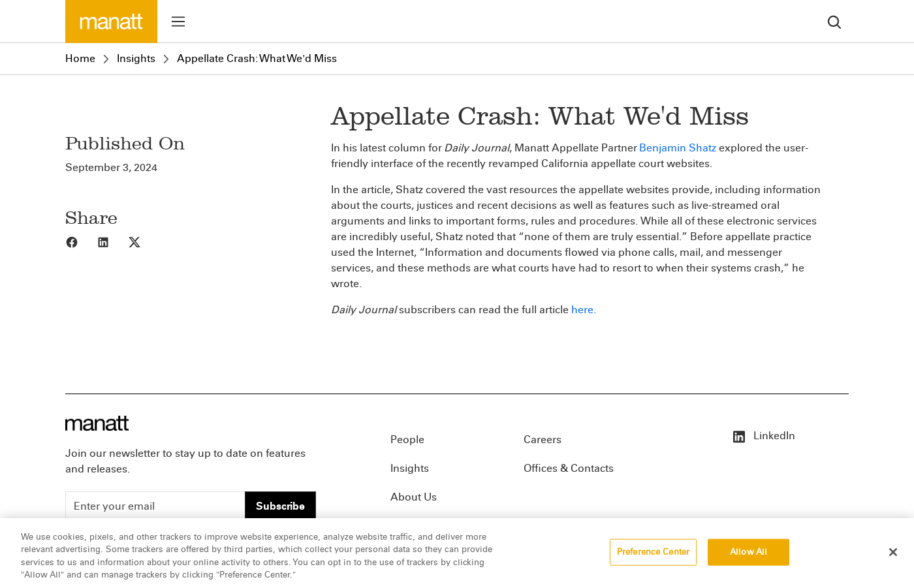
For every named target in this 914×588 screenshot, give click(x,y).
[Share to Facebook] (81, 241)
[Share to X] (144, 241)
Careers (543, 440)
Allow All (749, 559)
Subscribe (280, 506)
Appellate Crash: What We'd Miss (257, 58)
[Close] (893, 559)
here (582, 310)
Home (80, 58)
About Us (414, 497)
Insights (136, 58)
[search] (834, 21)
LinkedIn (763, 436)
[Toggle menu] (178, 22)
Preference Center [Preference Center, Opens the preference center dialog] (653, 559)
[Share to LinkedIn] (112, 241)
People (407, 440)
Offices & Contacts (569, 468)
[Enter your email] (155, 506)
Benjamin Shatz (678, 148)
